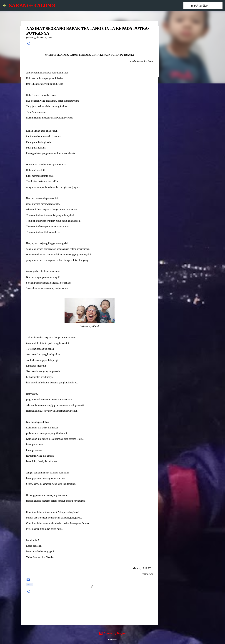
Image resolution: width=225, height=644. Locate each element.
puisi (30, 584)
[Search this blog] (206, 6)
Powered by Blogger (112, 633)
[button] (28, 44)
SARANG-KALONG (32, 6)
